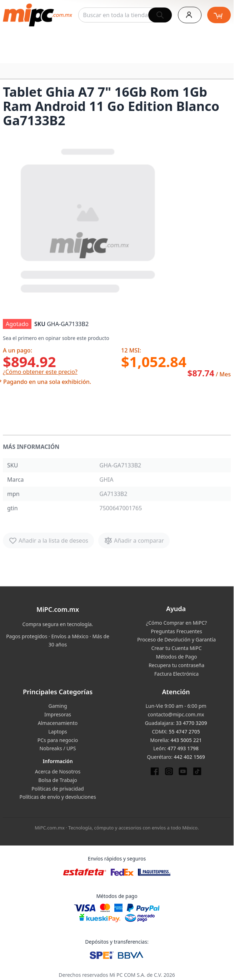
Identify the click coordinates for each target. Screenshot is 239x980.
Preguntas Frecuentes (176, 631)
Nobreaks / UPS (58, 748)
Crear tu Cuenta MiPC (176, 648)
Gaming (58, 706)
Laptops (58, 732)
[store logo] (38, 15)
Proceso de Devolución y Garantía (176, 639)
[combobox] (125, 15)
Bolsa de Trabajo (58, 780)
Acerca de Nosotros (58, 771)
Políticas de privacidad (58, 789)
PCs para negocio (58, 740)
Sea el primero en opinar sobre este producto (56, 338)
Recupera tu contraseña (176, 665)
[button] (89, 219)
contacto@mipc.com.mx (176, 714)
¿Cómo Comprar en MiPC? (176, 623)
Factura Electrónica (176, 674)
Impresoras (58, 714)
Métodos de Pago (176, 657)
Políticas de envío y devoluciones (58, 797)
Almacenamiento (58, 723)
